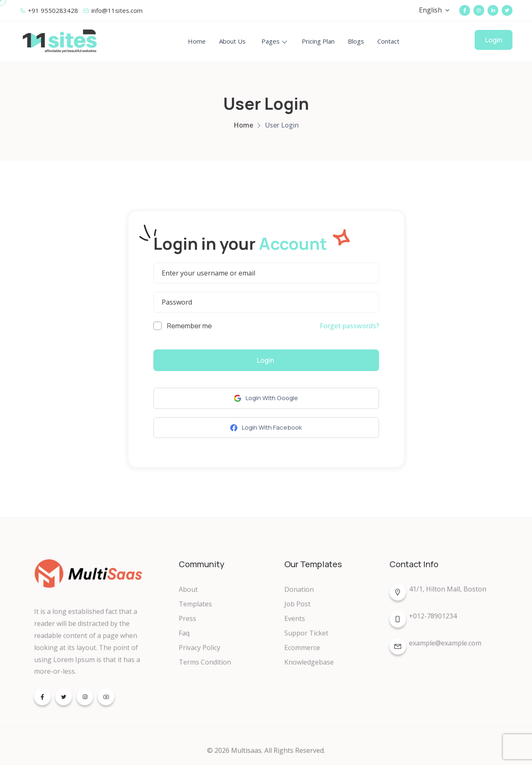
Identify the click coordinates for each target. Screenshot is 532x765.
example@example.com (435, 650)
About (188, 595)
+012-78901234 (423, 623)
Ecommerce (302, 653)
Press (187, 624)
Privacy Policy (199, 653)
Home (197, 41)
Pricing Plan (318, 41)
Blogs (356, 41)
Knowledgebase (309, 667)
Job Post (297, 609)
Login (494, 40)
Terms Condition (205, 667)
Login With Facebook (266, 427)
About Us (232, 41)
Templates (195, 609)
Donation (299, 595)
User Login (282, 125)
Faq (184, 638)
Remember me (183, 326)
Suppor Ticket (306, 638)
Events (295, 624)
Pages (271, 41)
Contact (388, 41)
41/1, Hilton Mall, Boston (438, 596)
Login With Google (266, 398)
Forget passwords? (349, 326)
